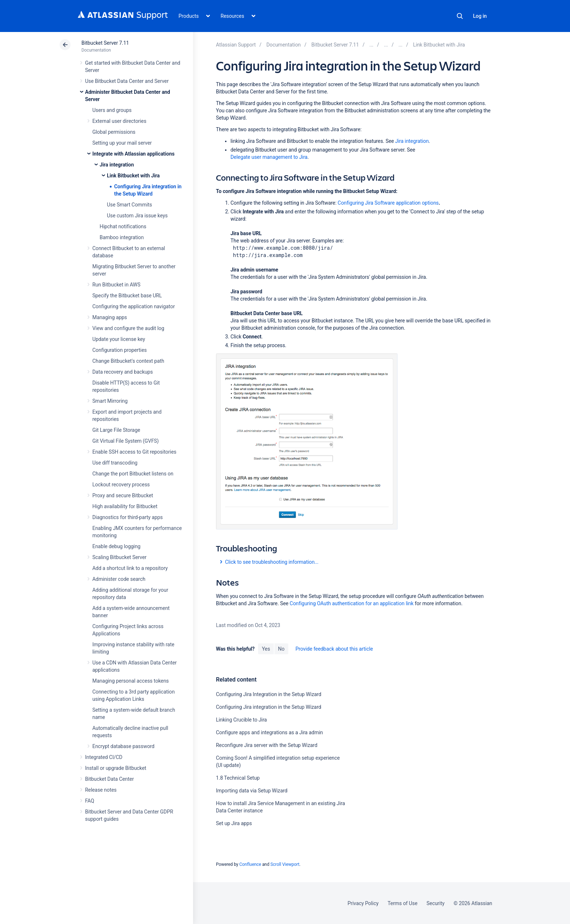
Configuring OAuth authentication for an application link (352, 603)
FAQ (90, 801)
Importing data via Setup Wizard (252, 791)
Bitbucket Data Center (109, 779)
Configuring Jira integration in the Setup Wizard (269, 707)
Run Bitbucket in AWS (116, 285)
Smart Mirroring (110, 401)
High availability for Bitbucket (125, 506)
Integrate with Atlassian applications (133, 154)
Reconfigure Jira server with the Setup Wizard (267, 745)
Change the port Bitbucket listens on (133, 474)
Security (435, 903)
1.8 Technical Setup (238, 778)
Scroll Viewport (285, 864)
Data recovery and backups (123, 372)
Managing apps (110, 317)
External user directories (119, 121)
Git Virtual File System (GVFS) (126, 441)
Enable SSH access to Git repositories (134, 452)
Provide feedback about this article (334, 649)
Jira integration (117, 165)
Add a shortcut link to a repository (130, 568)
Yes (266, 649)
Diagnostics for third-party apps (128, 517)
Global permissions (114, 132)
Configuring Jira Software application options (388, 203)
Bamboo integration (122, 237)
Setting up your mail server (122, 143)
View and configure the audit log (128, 328)
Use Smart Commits (129, 205)
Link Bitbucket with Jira (133, 176)
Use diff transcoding (115, 463)
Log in (480, 16)
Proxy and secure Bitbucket (123, 495)
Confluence (250, 864)
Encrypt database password (123, 746)
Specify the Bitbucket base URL (127, 296)
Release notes (101, 790)
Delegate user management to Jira (269, 157)
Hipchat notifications (123, 226)
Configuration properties (120, 350)
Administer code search (119, 579)
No (281, 649)
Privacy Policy (363, 903)
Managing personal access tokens (131, 681)
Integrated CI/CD (104, 757)
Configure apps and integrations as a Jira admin (269, 732)
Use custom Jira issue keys (137, 216)
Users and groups (112, 110)
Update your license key (119, 339)
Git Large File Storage (116, 430)
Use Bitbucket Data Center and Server (127, 81)
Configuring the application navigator (134, 306)
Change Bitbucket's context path (128, 361)
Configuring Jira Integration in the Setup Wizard (269, 694)
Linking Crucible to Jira (241, 720)
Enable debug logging (116, 546)
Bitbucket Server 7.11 (105, 43)
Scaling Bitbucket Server (119, 557)
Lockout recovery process (121, 485)
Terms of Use (402, 903)
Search (460, 16)
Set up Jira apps (234, 823)
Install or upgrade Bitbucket (116, 768)
